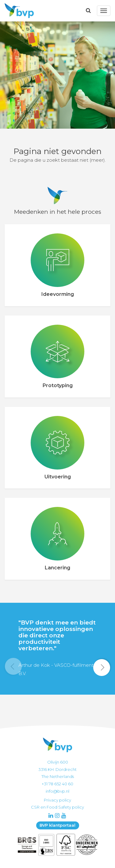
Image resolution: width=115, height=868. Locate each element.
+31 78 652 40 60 (57, 784)
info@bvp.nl (57, 791)
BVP (17, 11)
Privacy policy (57, 800)
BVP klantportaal (57, 825)
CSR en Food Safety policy (57, 807)
